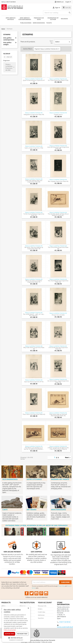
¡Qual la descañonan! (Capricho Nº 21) (34, 81)
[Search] (57, 13)
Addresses (41, 615)
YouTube (36, 593)
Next (68, 458)
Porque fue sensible (58, 315)
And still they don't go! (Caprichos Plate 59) (58, 148)
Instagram (46, 593)
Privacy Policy (61, 586)
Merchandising (39, 23)
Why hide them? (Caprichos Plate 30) (34, 348)
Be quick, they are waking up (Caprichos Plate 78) (34, 248)
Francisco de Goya (39, 19)
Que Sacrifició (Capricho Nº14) (34, 382)
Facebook (27, 593)
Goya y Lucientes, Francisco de (34, 79)
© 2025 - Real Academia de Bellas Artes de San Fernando (36, 640)
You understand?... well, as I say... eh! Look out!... (34, 315)
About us (23, 606)
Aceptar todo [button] (9, 634)
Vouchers (41, 618)
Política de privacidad (34, 642)
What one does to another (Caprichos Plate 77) (34, 281)
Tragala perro (58, 114)
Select (63, 42)
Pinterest (41, 593)
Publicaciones (26, 23)
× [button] (28, 608)
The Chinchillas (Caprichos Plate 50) (58, 248)
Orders (40, 609)
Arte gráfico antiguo (11, 19)
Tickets (49, 23)
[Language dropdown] (69, 2)
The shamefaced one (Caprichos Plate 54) (58, 281)
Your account (45, 602)
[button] (16, 638)
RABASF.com (59, 2)
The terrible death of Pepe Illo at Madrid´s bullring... (58, 215)
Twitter (32, 593)
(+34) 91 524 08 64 (65, 622)
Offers (3, 606)
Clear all (8, 57)
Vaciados (64, 19)
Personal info (42, 606)
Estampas (7, 34)
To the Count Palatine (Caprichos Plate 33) (34, 215)
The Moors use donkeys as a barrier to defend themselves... (34, 448)
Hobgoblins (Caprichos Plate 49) (34, 114)
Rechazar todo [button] (22, 634)
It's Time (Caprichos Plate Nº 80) (58, 80)
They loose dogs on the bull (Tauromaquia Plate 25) (58, 415)
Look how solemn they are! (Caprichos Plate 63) (34, 181)
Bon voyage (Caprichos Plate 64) (58, 181)
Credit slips (42, 612)
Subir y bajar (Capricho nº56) (34, 148)
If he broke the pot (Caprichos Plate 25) (58, 348)
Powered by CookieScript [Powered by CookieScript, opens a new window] (16, 640)
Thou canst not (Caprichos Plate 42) (34, 414)
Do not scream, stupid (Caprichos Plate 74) (58, 382)
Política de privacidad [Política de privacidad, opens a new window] (10, 630)
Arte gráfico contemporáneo (25, 19)
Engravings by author (53, 19)
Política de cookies (47, 642)
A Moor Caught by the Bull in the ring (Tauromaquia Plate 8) (58, 448)
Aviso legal (24, 642)
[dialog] (16, 624)
